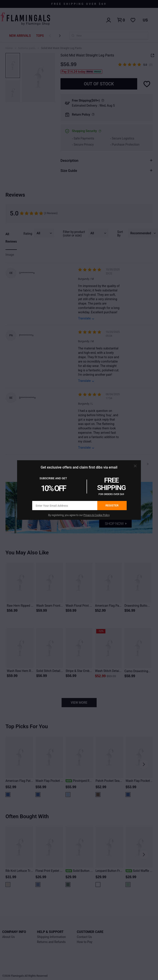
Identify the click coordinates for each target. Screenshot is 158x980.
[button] (135, 466)
